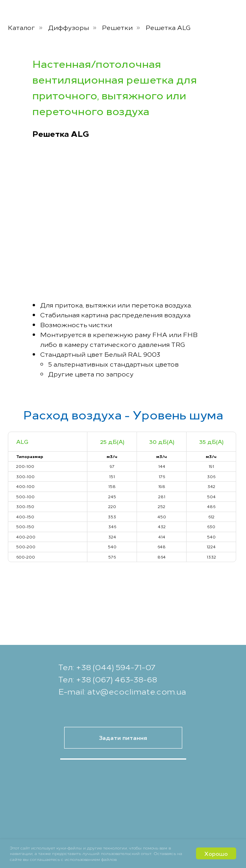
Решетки (117, 27)
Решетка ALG (168, 27)
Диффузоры (68, 27)
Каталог (21, 27)
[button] (123, 738)
